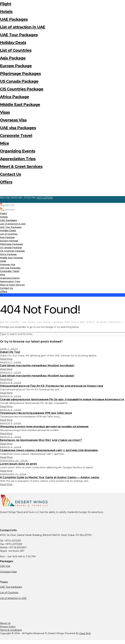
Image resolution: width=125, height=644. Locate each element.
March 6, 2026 (11, 382)
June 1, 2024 (9, 349)
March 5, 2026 (11, 410)
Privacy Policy (8, 627)
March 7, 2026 (11, 362)
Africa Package (14, 97)
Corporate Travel (16, 135)
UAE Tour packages (11, 587)
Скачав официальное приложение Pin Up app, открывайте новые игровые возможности (62, 399)
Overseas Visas (8, 572)
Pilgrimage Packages (20, 74)
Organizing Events (18, 151)
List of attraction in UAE (23, 27)
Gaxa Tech (85, 633)
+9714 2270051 (44, 198)
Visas (5, 112)
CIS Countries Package (22, 89)
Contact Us (10, 174)
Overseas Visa (13, 120)
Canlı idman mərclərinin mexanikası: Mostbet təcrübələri (37, 365)
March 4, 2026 (11, 437)
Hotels (6, 12)
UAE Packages (14, 19)
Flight (6, 4)
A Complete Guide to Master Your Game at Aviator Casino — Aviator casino (50, 477)
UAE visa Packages (18, 128)
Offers (6, 182)
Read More (6, 359)
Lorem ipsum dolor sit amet (18, 464)
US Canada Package (19, 81)
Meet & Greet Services (21, 166)
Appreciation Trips (18, 159)
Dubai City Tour (10, 352)
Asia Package (13, 58)
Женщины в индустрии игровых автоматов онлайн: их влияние (44, 427)
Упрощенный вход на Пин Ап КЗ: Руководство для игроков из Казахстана (52, 386)
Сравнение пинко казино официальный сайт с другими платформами (49, 450)
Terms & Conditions (11, 630)
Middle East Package (20, 105)
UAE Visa (5, 566)
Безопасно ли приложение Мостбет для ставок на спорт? (41, 440)
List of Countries (16, 50)
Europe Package (16, 66)
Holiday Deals (13, 43)
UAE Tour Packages (19, 35)
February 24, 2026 (14, 460)
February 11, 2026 (13, 474)
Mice (5, 143)
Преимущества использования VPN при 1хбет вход (36, 413)
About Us (5, 623)
